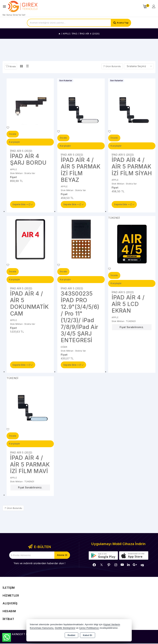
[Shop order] (139, 66)
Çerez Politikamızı (89, 628)
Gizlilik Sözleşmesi (65, 628)
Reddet (71, 635)
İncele (13, 134)
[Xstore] (23, 7)
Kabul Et (88, 635)
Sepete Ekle (23, 205)
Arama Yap (122, 23)
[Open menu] (5, 7)
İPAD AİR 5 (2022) (21, 151)
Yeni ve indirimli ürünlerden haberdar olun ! (39, 564)
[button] (11, 66)
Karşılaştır (15, 142)
